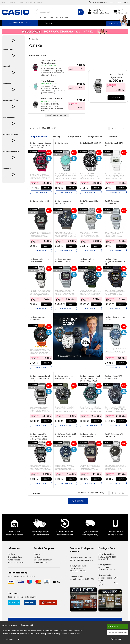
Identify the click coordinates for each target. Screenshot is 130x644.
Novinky (58, 136)
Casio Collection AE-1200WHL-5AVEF (89, 434)
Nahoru (35, 492)
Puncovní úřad (14, 559)
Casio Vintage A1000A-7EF (90, 202)
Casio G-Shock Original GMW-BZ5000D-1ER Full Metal (40, 378)
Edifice (58, 17)
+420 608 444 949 (78, 570)
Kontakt (37, 556)
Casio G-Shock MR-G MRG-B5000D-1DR (64, 260)
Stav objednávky (26, 2)
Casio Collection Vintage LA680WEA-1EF (41, 260)
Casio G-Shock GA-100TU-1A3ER (63, 202)
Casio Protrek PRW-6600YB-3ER (88, 260)
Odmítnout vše (117, 639)
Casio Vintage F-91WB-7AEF (115, 144)
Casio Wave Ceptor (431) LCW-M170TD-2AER (66, 434)
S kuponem (73, 68)
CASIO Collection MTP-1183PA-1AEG (115, 434)
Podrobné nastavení (118, 633)
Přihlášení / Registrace (101, 13)
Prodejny (48, 23)
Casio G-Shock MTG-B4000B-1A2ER (114, 376)
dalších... (78, 500)
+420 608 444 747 (97, 2)
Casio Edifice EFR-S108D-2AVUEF (115, 318)
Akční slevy (116, 24)
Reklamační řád (41, 561)
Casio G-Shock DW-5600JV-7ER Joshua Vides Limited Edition (39, 435)
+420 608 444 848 (107, 568)
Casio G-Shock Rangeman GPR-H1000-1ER (115, 261)
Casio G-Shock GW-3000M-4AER (39, 318)
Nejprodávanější (39, 136)
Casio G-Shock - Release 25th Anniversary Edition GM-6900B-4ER (41, 145)
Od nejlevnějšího (98, 136)
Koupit (46, 188)
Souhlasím (113, 626)
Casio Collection (48, 81)
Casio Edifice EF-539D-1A (52, 99)
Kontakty (40, 2)
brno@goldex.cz (105, 563)
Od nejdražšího (76, 136)
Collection (51, 17)
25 (123, 128)
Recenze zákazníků (16, 561)
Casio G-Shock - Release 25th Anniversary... (51, 62)
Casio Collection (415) (40, 201)
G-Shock (65, 17)
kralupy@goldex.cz (78, 565)
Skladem (116, 136)
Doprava (13, 2)
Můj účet (99, 11)
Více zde (116, 98)
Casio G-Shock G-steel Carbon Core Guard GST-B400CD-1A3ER (90, 378)
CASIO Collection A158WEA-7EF (112, 202)
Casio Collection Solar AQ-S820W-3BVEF (64, 376)
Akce (4, 2)
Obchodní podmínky (43, 559)
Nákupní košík (123, 13)
